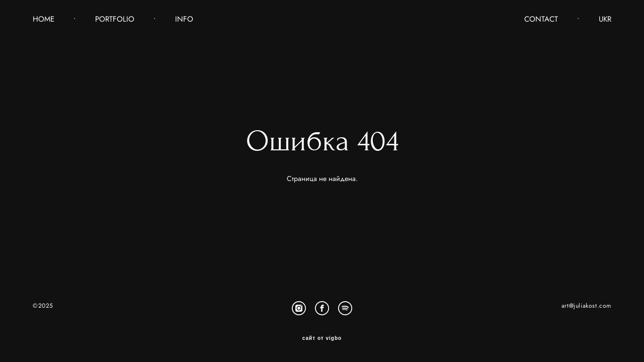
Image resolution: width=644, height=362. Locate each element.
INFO (184, 19)
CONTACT (541, 19)
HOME (44, 19)
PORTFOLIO (115, 19)
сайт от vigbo (322, 338)
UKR (605, 19)
